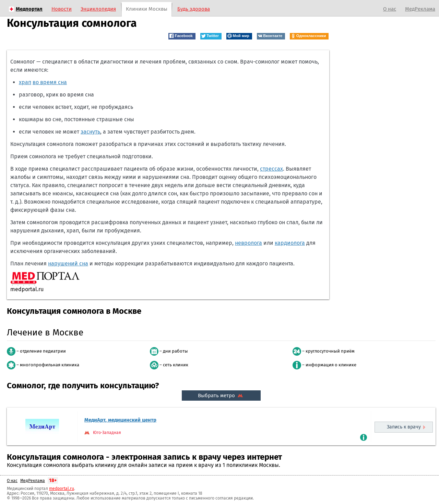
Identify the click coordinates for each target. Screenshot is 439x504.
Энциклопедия (98, 9)
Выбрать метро (221, 396)
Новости (62, 9)
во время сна (50, 82)
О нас (390, 9)
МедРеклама (420, 9)
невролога (248, 243)
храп (25, 82)
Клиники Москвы (147, 9)
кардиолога (290, 243)
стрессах (271, 169)
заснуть (90, 132)
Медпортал (29, 9)
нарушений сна (68, 264)
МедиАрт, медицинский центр (120, 420)
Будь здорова (194, 9)
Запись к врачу (404, 427)
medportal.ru (62, 489)
